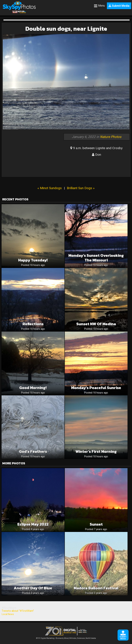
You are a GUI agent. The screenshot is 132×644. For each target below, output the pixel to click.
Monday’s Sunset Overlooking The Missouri (96, 258)
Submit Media (119, 6)
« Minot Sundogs (50, 188)
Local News (8, 614)
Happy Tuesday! (33, 260)
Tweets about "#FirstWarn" (18, 611)
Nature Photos (111, 137)
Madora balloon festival (96, 588)
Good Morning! (33, 388)
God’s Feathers (33, 451)
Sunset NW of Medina (96, 324)
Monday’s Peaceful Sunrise (96, 388)
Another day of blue (33, 588)
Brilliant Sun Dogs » (81, 188)
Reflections (33, 324)
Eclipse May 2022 (33, 524)
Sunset (96, 524)
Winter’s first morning (96, 451)
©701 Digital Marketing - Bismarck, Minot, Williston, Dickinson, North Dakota (66, 637)
